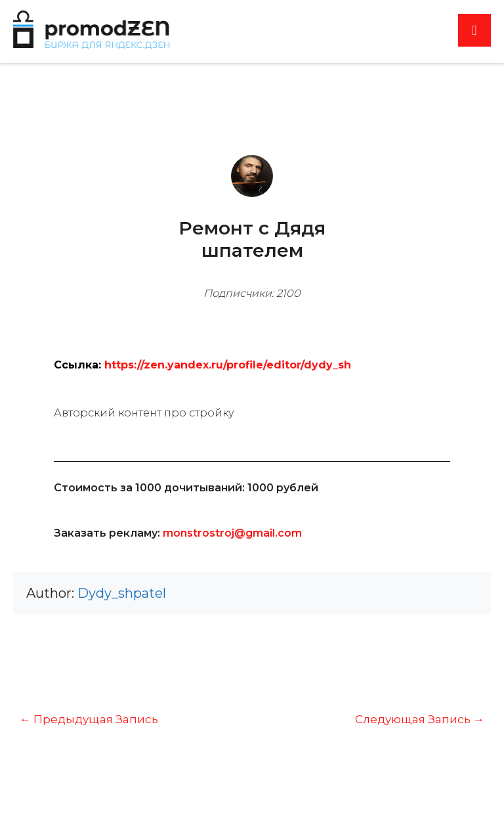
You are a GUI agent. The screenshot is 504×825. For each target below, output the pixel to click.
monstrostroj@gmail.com (232, 533)
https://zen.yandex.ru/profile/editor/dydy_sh (228, 365)
